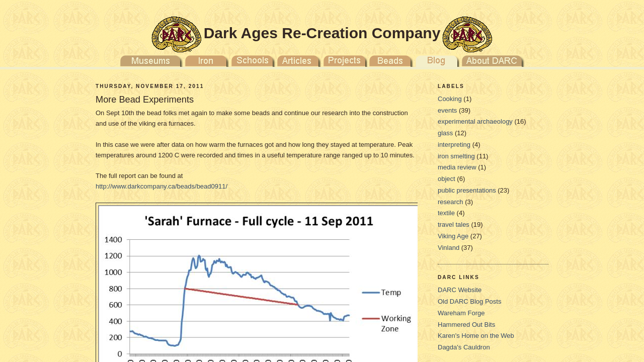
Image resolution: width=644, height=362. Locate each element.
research (451, 202)
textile (446, 213)
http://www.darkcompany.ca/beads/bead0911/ (162, 186)
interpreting (454, 145)
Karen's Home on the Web (476, 336)
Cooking (450, 99)
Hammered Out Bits (466, 325)
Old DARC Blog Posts (469, 301)
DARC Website (460, 290)
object (447, 179)
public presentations (467, 190)
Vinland (449, 248)
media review (457, 167)
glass (445, 133)
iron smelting (456, 156)
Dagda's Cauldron (464, 347)
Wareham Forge (461, 313)
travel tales (454, 224)
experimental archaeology (475, 121)
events (447, 110)
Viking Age (453, 236)
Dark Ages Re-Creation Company (322, 33)
